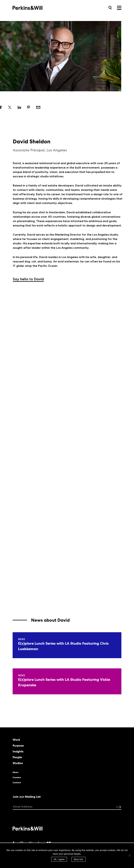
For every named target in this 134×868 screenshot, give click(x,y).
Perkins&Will (33, 8)
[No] (129, 855)
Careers (17, 777)
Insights (18, 751)
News (15, 772)
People (17, 757)
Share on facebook (1, 107)
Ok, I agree (59, 859)
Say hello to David (28, 279)
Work (16, 740)
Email (38, 107)
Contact (17, 783)
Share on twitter (10, 107)
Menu (119, 8)
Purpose (18, 746)
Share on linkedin (19, 107)
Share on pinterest (29, 107)
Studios (18, 763)
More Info (79, 859)
